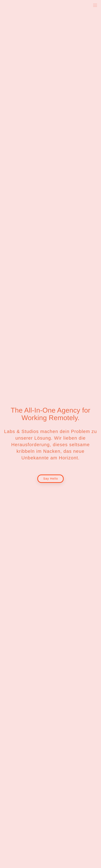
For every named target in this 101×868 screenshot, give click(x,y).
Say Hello (51, 479)
